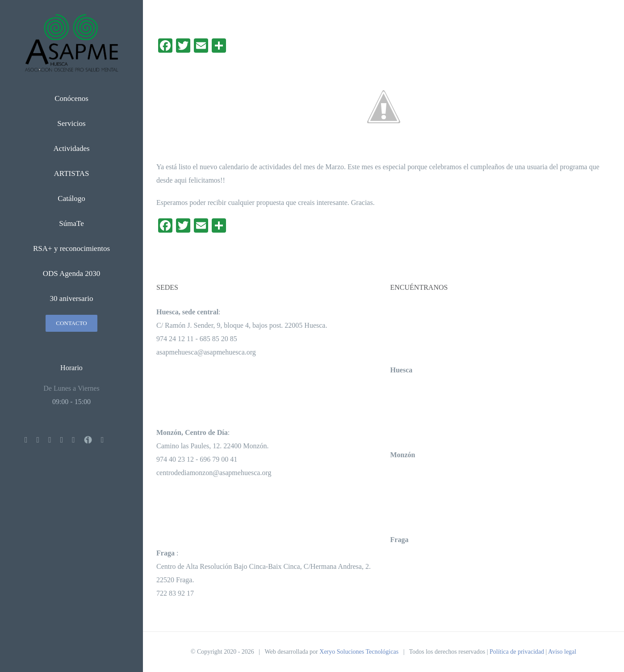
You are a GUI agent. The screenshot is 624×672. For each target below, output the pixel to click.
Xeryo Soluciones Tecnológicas (359, 652)
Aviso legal (562, 652)
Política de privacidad (517, 652)
